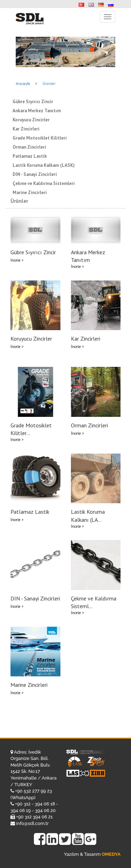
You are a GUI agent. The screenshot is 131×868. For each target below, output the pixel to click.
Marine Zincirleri (30, 193)
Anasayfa (23, 84)
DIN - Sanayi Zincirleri (35, 174)
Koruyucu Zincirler (31, 120)
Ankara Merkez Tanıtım (37, 111)
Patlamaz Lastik (30, 156)
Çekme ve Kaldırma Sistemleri (44, 183)
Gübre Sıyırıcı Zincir (33, 102)
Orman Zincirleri (29, 147)
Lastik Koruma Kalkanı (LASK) (44, 165)
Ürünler (49, 84)
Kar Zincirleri (26, 129)
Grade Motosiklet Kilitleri (40, 138)
